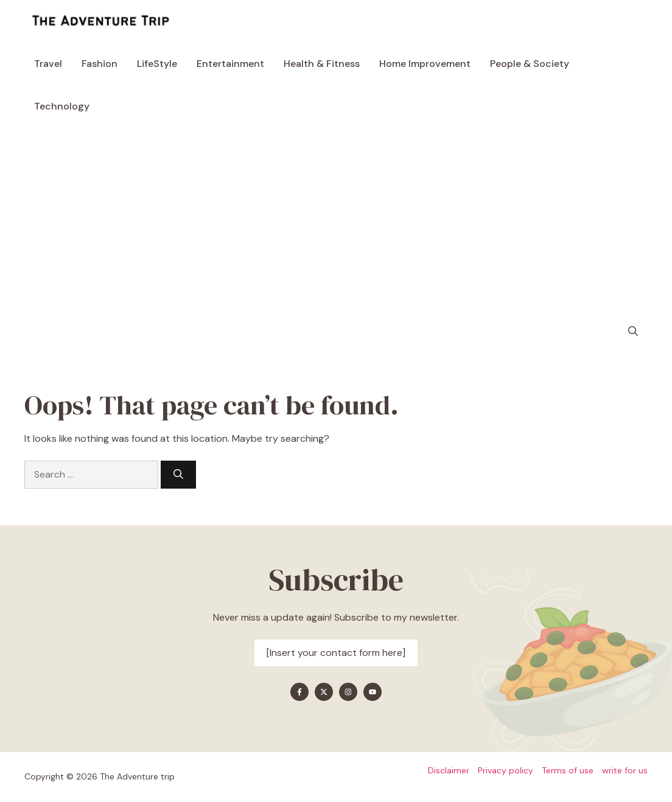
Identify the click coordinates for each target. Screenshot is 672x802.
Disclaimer (449, 770)
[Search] (178, 475)
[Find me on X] (324, 692)
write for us (625, 770)
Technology (62, 106)
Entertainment (230, 64)
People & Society (530, 64)
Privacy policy (506, 770)
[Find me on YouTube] (373, 692)
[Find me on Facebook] (299, 692)
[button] (633, 332)
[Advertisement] (336, 219)
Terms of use (568, 770)
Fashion (100, 64)
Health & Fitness (322, 64)
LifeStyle (157, 64)
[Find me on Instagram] (348, 692)
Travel (48, 64)
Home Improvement (425, 64)
